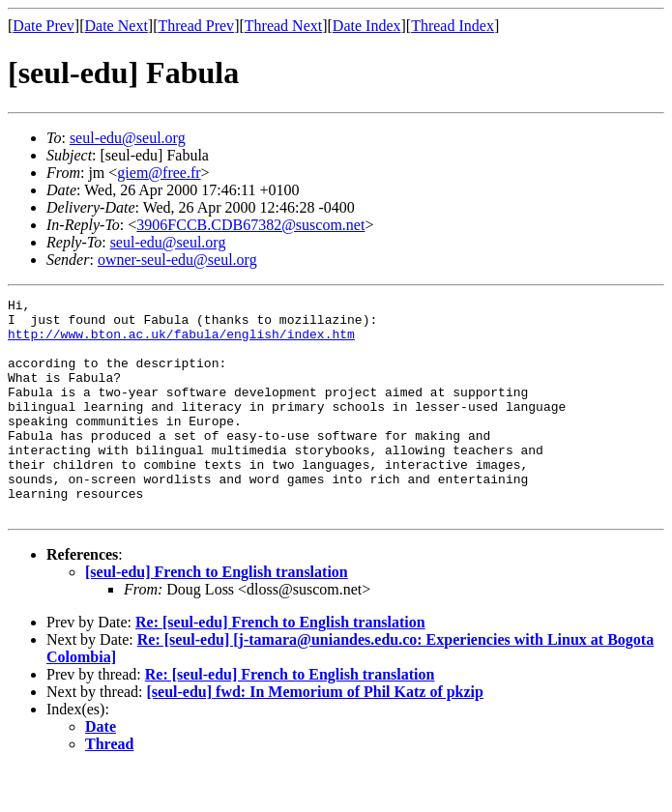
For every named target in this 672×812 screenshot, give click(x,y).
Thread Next (283, 26)
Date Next (117, 26)
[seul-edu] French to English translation (217, 615)
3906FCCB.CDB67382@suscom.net (250, 225)
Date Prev (44, 26)
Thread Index (453, 26)
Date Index (367, 26)
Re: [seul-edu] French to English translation (280, 666)
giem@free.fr (159, 173)
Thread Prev (196, 26)
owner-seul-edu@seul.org (177, 260)
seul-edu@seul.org (128, 138)
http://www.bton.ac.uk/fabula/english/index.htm (181, 342)
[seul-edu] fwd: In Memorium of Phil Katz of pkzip (315, 735)
